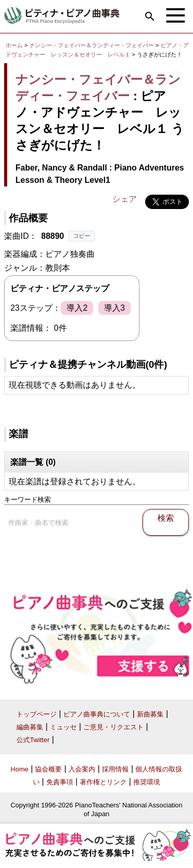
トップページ (37, 714)
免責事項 (60, 782)
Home (20, 769)
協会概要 (48, 769)
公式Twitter (33, 740)
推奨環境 (147, 782)
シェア (125, 199)
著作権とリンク (103, 782)
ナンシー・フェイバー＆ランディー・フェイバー (92, 45)
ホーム (14, 45)
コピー (82, 236)
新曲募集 (150, 714)
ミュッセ (63, 727)
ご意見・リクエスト (113, 727)
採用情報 (115, 769)
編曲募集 (30, 727)
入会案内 (82, 769)
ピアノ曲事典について (97, 714)
